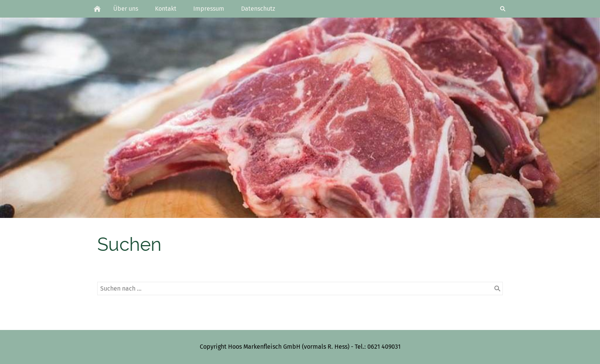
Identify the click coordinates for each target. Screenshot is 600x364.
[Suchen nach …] (300, 288)
